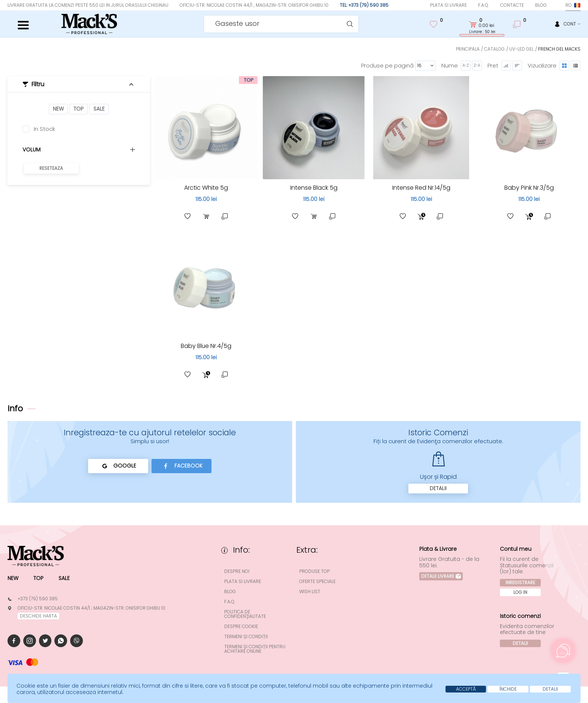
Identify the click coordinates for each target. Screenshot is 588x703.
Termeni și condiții (246, 637)
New (58, 109)
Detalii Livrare (441, 576)
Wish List (310, 592)
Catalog (494, 49)
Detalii (438, 489)
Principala (467, 49)
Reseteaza (51, 168)
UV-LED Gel (521, 49)
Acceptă (465, 689)
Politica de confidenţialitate (245, 614)
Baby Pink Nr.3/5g (529, 188)
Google (118, 466)
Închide (507, 689)
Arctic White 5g (206, 188)
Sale (99, 109)
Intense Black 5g (314, 188)
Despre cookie (241, 627)
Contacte (512, 5)
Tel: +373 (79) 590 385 (364, 5)
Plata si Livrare (448, 5)
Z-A (477, 65)
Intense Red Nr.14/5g (421, 188)
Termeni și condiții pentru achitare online (255, 649)
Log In (521, 593)
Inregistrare (520, 583)
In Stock (44, 129)
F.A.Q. (484, 5)
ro (573, 5)
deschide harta (39, 616)
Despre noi (237, 571)
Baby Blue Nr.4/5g (206, 346)
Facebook (182, 466)
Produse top (315, 571)
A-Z (465, 65)
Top (79, 109)
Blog (541, 5)
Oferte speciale (318, 582)
